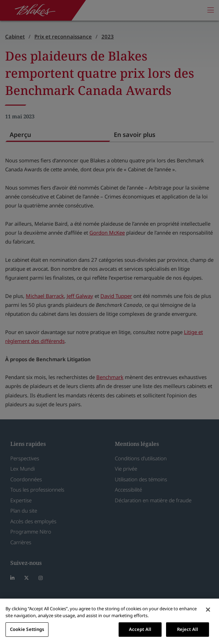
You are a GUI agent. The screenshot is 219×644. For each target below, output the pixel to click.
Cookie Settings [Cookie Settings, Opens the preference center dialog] (27, 629)
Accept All (140, 629)
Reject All (188, 629)
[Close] (208, 610)
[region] (109, 621)
